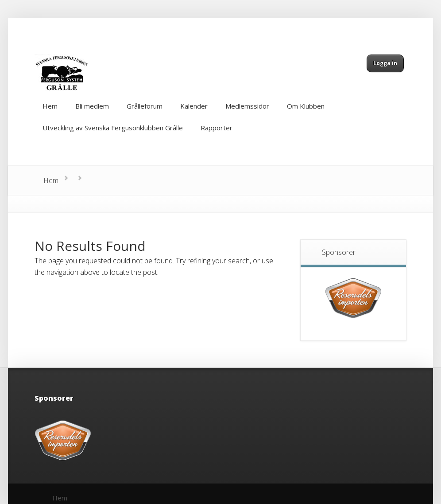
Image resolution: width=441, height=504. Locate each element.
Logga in (385, 63)
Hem (51, 180)
